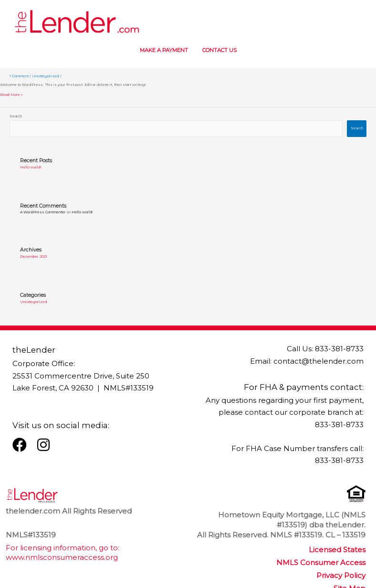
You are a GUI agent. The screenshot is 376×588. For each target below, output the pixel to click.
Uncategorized (46, 76)
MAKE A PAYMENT (159, 50)
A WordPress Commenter (43, 212)
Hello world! (31, 167)
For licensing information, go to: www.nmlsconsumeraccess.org (63, 552)
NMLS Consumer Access (321, 563)
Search (16, 116)
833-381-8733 (339, 349)
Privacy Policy (341, 576)
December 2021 (34, 257)
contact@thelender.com (319, 361)
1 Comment (19, 76)
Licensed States (337, 550)
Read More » (11, 95)
